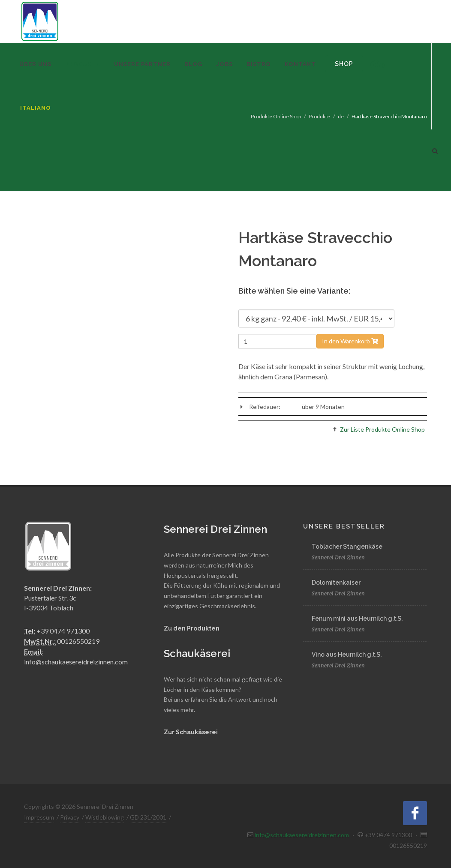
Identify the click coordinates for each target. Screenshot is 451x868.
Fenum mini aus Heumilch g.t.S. (357, 619)
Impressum (39, 817)
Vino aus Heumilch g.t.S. (347, 655)
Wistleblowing (105, 817)
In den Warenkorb (350, 341)
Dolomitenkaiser (336, 583)
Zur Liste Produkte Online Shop (382, 429)
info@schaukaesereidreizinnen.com (76, 662)
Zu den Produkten (192, 628)
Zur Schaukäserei (191, 732)
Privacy (70, 817)
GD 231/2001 (148, 817)
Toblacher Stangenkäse (347, 547)
